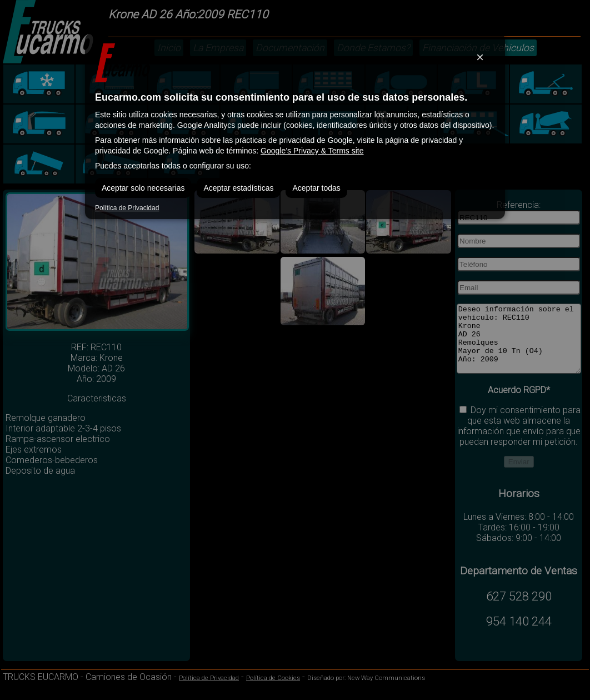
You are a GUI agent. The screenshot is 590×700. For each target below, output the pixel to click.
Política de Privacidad (127, 208)
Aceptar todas (316, 188)
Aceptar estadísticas (238, 188)
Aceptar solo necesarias (143, 188)
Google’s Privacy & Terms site (312, 151)
